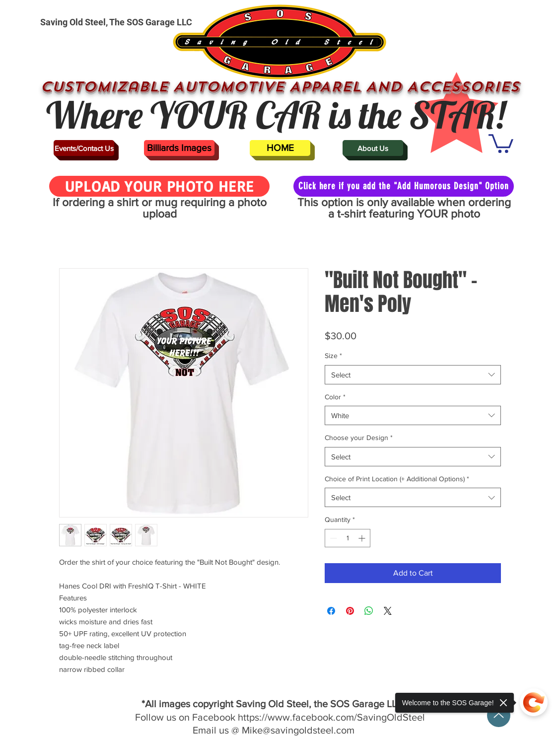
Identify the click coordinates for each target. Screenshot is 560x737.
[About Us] (373, 148)
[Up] (499, 715)
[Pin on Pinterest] (350, 611)
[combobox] (413, 375)
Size (333, 356)
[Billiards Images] (179, 148)
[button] (501, 143)
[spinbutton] (348, 538)
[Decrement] (332, 538)
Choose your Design (359, 438)
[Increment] (363, 538)
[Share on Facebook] (331, 611)
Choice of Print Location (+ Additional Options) (397, 479)
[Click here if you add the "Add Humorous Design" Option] (404, 186)
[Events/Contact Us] (84, 148)
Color (335, 397)
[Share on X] (388, 611)
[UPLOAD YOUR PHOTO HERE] (159, 186)
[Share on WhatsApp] (369, 611)
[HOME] (280, 148)
